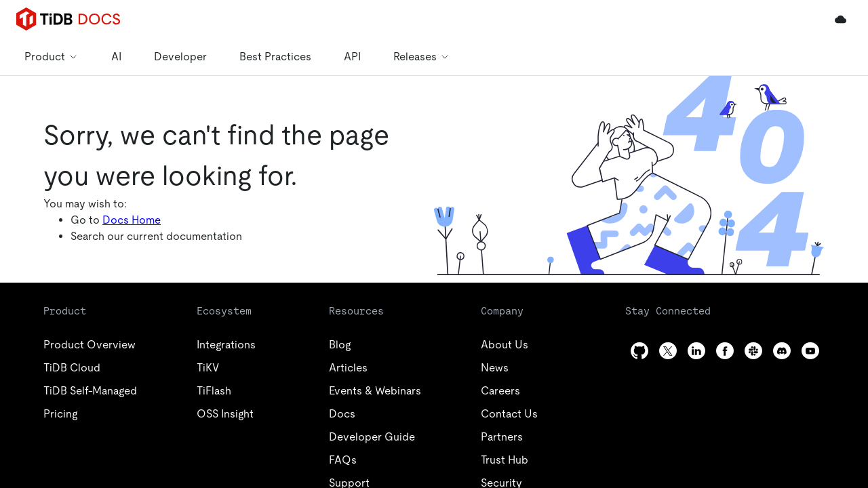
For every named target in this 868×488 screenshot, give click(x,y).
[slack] (753, 351)
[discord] (782, 351)
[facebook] (725, 351)
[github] (639, 351)
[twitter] (668, 351)
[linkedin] (696, 351)
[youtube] (810, 351)
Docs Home (132, 220)
